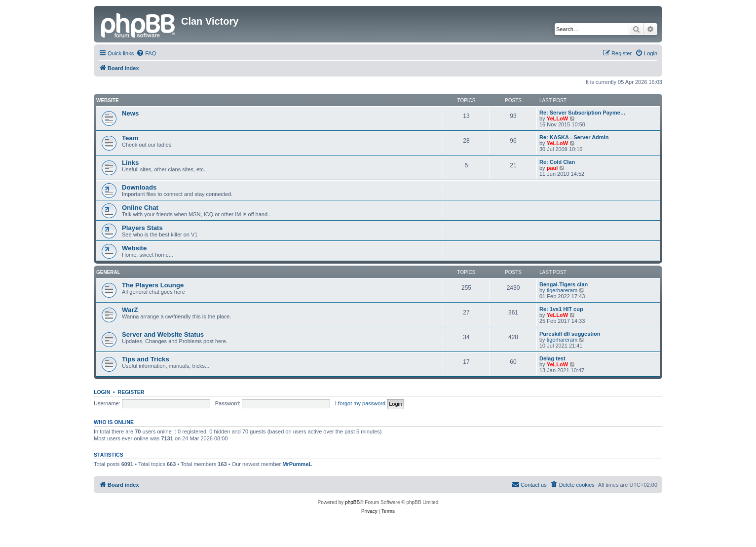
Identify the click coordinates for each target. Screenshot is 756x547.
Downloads (139, 187)
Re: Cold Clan (557, 162)
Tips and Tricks (146, 359)
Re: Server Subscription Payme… (583, 113)
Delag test (552, 358)
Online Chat (140, 208)
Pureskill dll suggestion (570, 334)
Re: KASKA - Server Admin (574, 137)
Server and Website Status (163, 334)
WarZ (130, 310)
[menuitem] (146, 53)
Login (102, 392)
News (130, 113)
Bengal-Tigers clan (564, 284)
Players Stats (142, 228)
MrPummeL (297, 464)
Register (131, 392)
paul (552, 168)
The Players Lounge (153, 285)
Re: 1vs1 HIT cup (561, 309)
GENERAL (108, 272)
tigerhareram (562, 290)
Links (130, 163)
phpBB (352, 502)
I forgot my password (360, 403)
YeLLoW (557, 118)
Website (108, 100)
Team (130, 138)
